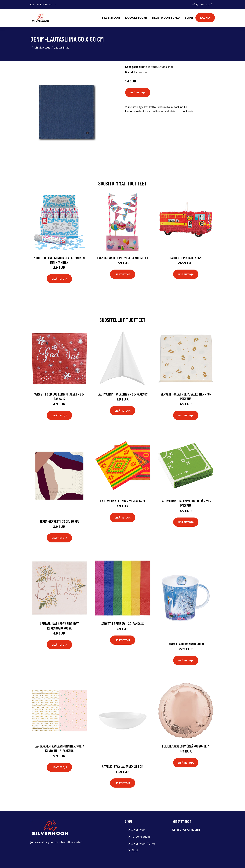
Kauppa (205, 18)
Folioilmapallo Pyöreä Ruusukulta (186, 746)
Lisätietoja (138, 92)
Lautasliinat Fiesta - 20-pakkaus (123, 501)
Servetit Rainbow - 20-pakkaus (122, 623)
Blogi (189, 18)
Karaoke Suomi (136, 18)
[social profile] (55, 4)
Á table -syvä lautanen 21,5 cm (123, 766)
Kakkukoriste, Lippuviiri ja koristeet (123, 258)
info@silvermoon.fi (202, 4)
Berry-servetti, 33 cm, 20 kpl (59, 521)
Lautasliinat (61, 48)
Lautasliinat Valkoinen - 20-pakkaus (122, 394)
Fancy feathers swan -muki (186, 644)
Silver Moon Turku (166, 18)
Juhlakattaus (42, 48)
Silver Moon (111, 18)
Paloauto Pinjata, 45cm (186, 258)
